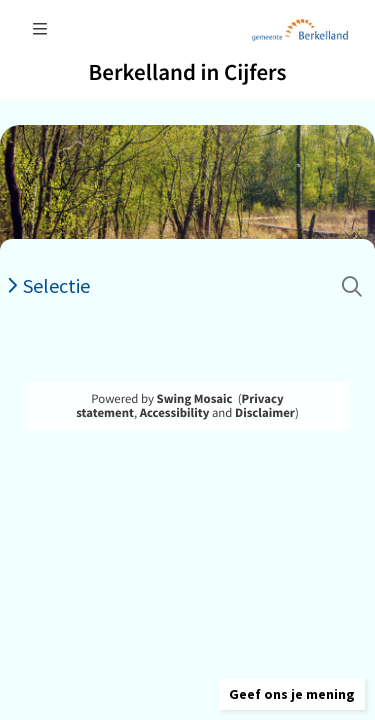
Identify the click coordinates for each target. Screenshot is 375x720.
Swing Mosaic (195, 399)
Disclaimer (265, 413)
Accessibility (175, 413)
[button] (292, 694)
